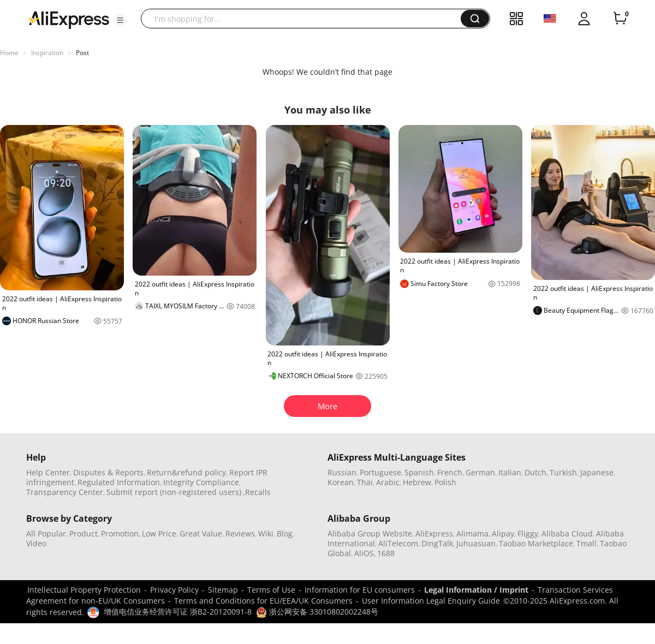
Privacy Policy (174, 590)
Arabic (388, 482)
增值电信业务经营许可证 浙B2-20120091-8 (178, 612)
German (480, 472)
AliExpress (434, 533)
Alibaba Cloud (567, 533)
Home (9, 53)
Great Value (201, 533)
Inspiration (47, 53)
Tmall (586, 543)
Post (82, 53)
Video (36, 543)
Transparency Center (65, 492)
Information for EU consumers (360, 590)
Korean (341, 482)
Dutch (535, 472)
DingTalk (437, 543)
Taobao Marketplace (536, 543)
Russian (342, 472)
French (450, 472)
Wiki (266, 533)
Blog (285, 533)
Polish (445, 482)
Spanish (419, 472)
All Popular (46, 533)
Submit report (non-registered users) (174, 492)
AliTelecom (398, 543)
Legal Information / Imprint (476, 590)
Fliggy (528, 533)
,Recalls (257, 492)
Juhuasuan (476, 543)
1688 (386, 553)
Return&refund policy (186, 472)
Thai (365, 482)
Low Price (159, 533)
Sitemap (223, 590)
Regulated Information (119, 482)
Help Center (48, 472)
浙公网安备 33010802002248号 (317, 612)
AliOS (364, 553)
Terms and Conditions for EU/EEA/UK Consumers (263, 601)
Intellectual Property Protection (84, 590)
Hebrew (417, 482)
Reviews (240, 533)
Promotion (120, 533)
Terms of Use (271, 590)
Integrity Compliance (201, 482)
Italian (510, 472)
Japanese (597, 472)
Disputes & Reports (108, 472)
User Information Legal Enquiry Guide (431, 601)
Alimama (472, 533)
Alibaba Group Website (370, 533)
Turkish (563, 472)
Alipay (503, 533)
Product (84, 533)
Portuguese (380, 472)
